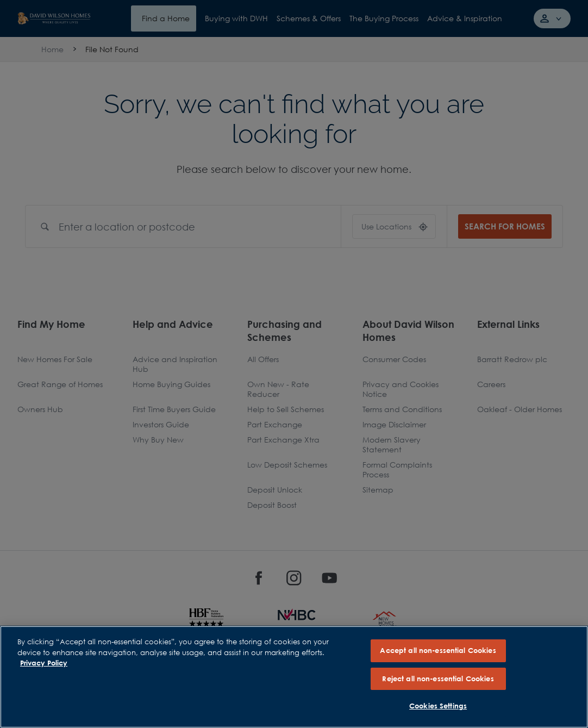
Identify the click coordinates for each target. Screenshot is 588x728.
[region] (294, 677)
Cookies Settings (438, 706)
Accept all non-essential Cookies (438, 650)
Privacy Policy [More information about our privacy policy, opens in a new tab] (44, 663)
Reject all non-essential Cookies (438, 679)
